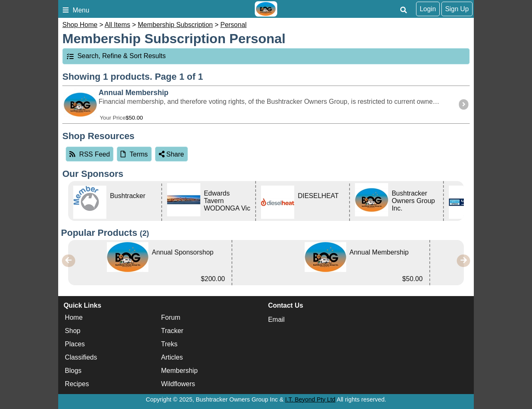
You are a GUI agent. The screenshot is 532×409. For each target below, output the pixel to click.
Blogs (73, 371)
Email (276, 320)
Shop (73, 331)
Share (171, 154)
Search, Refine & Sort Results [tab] (116, 56)
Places (75, 344)
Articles (172, 357)
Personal (233, 25)
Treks (169, 344)
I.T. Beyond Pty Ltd (310, 399)
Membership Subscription (175, 25)
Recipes (77, 384)
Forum (171, 317)
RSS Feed (90, 154)
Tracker (172, 331)
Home (74, 317)
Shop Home (80, 25)
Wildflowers (178, 384)
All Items (117, 25)
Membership (180, 371)
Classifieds (81, 357)
